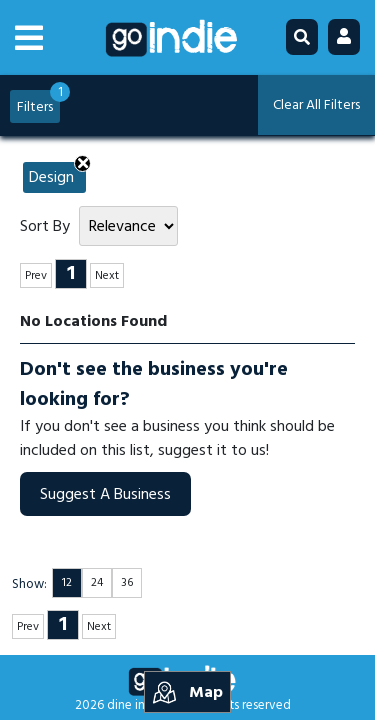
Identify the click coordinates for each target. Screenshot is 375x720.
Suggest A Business (105, 494)
